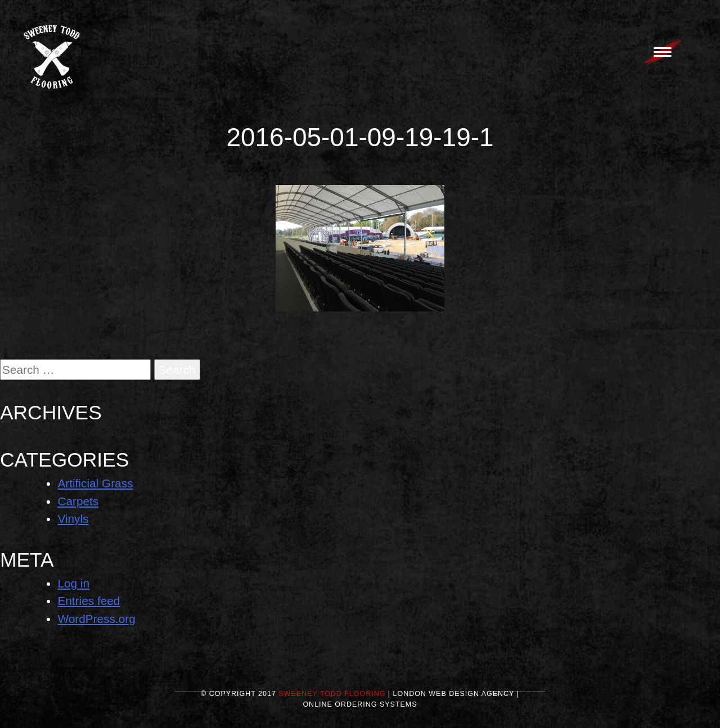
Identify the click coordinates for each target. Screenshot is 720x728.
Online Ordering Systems (360, 704)
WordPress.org (96, 619)
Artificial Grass (95, 483)
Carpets (78, 501)
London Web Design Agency (454, 694)
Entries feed (89, 601)
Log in (73, 583)
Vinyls (73, 519)
